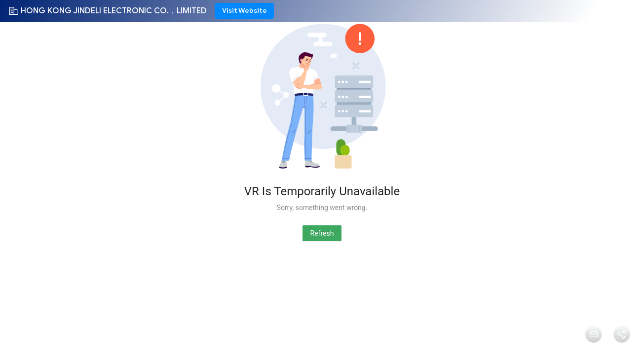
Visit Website (245, 11)
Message (593, 348)
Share (621, 348)
